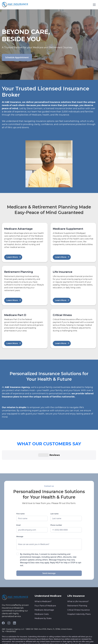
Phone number (56, 504)
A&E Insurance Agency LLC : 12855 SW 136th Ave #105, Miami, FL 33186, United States (37, 608)
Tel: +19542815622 (9, 610)
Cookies (19, 639)
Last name (54, 493)
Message (20, 515)
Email (19, 504)
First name (20, 493)
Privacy (11, 639)
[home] (15, 5)
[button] (94, 5)
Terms (4, 639)
